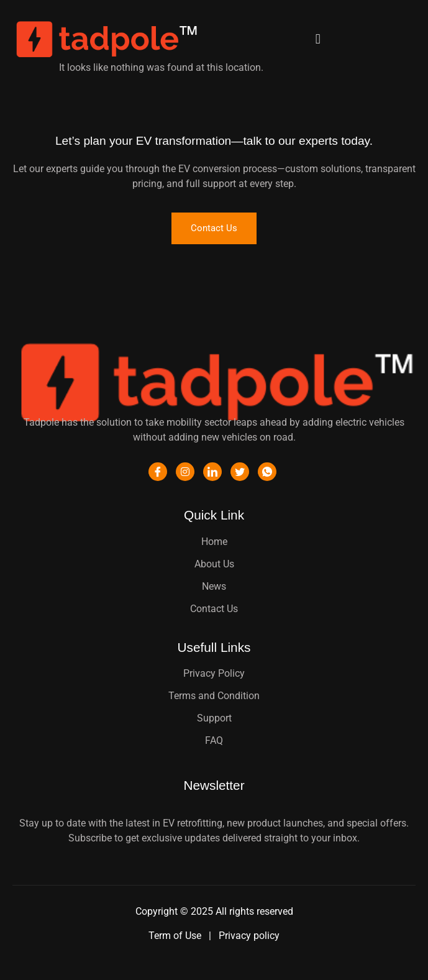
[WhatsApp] (267, 472)
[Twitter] (240, 472)
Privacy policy (249, 936)
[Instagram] (185, 472)
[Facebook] (158, 472)
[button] (318, 39)
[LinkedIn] (212, 472)
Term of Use (176, 936)
